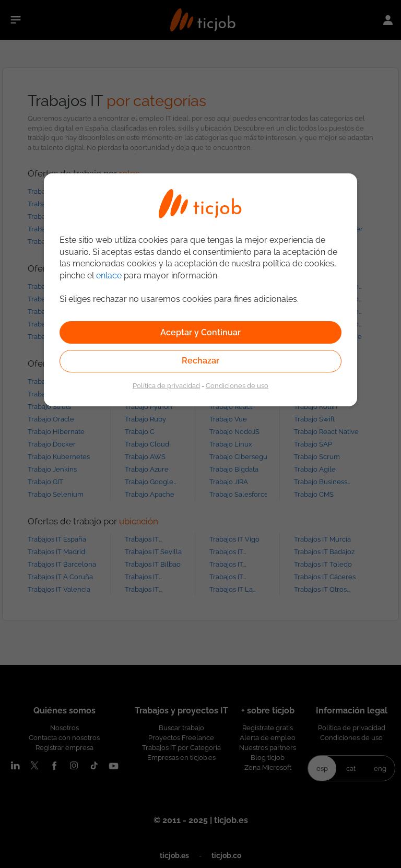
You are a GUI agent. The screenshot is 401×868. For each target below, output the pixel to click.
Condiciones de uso (237, 385)
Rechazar (200, 361)
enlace (109, 275)
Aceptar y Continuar (200, 332)
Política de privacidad (166, 385)
